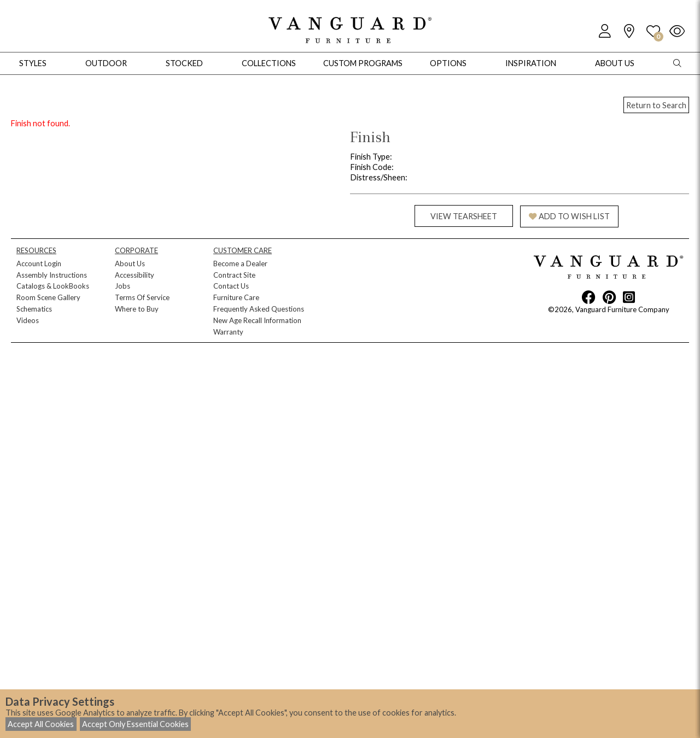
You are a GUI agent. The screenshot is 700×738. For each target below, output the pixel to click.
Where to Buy (137, 309)
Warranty (228, 332)
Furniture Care (236, 297)
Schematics (34, 309)
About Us (130, 263)
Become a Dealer (240, 263)
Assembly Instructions (52, 275)
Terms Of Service (142, 297)
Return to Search (656, 105)
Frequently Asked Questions (259, 309)
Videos (28, 320)
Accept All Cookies (41, 724)
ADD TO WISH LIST (569, 216)
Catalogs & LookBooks (53, 286)
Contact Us (231, 286)
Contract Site (234, 275)
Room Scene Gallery (48, 297)
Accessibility (135, 275)
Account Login (39, 263)
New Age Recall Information (257, 320)
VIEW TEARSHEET (464, 216)
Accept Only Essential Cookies (135, 724)
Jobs (122, 286)
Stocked (184, 63)
